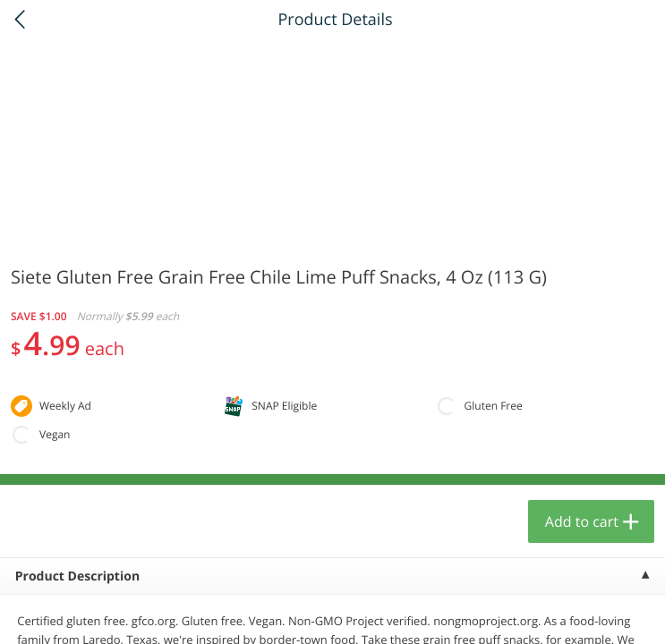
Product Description (77, 576)
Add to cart (582, 521)
